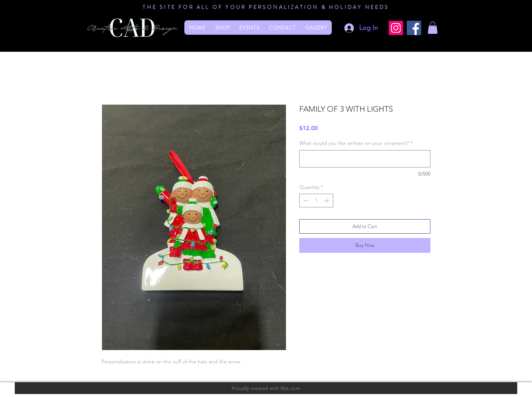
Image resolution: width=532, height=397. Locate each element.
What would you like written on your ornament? (356, 143)
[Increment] (328, 201)
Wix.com (290, 388)
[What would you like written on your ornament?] (365, 159)
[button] (433, 28)
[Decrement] (305, 201)
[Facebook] (414, 28)
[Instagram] (396, 28)
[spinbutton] (316, 201)
